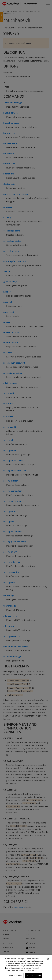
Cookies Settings (16, 975)
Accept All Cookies (34, 975)
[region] (26, 967)
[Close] (48, 959)
